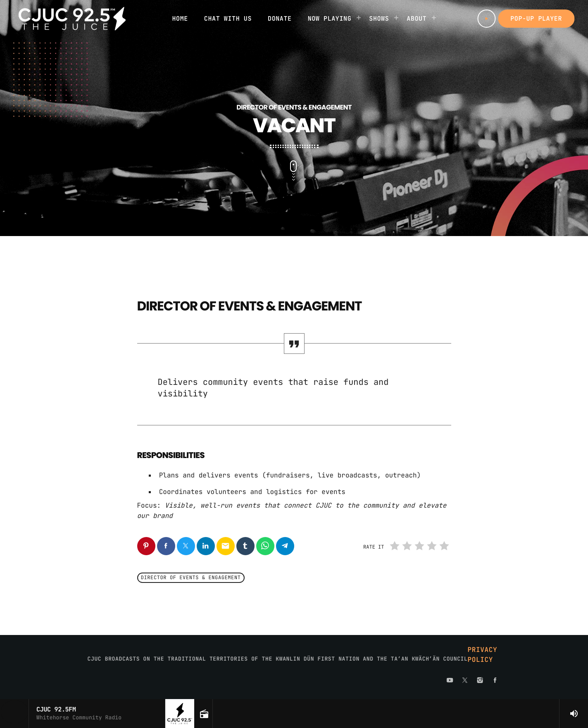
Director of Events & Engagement (191, 578)
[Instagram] (480, 681)
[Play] (486, 19)
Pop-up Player (536, 19)
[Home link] (72, 19)
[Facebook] (495, 681)
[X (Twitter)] (465, 681)
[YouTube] (450, 681)
